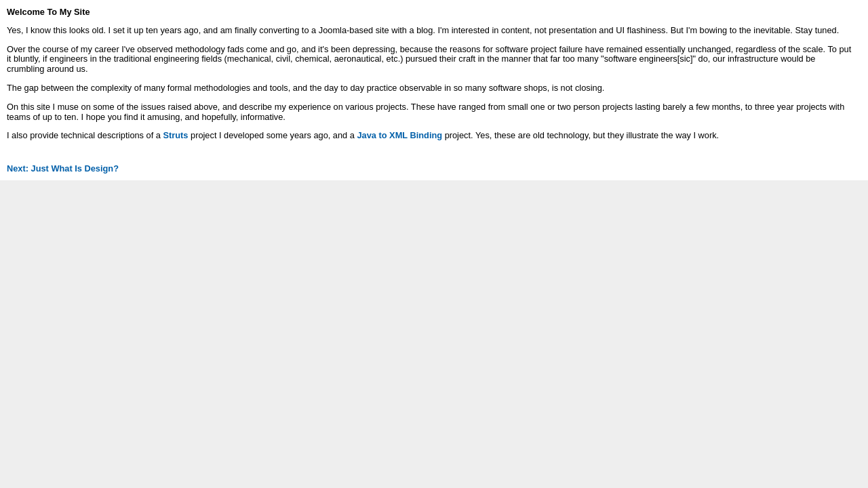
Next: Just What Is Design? (63, 168)
